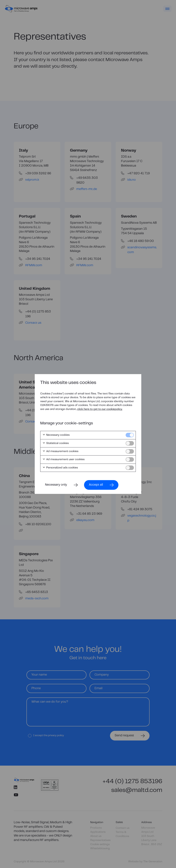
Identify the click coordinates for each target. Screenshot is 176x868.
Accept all (96, 485)
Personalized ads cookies (60, 468)
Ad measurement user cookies (64, 459)
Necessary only (56, 485)
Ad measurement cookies (60, 451)
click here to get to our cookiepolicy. (100, 409)
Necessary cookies (56, 435)
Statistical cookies (56, 443)
